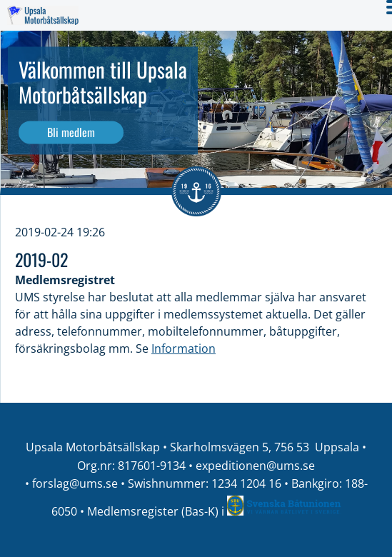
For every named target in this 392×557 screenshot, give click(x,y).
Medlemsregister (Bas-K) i (157, 511)
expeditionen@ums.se (255, 466)
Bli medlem (71, 132)
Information (184, 348)
